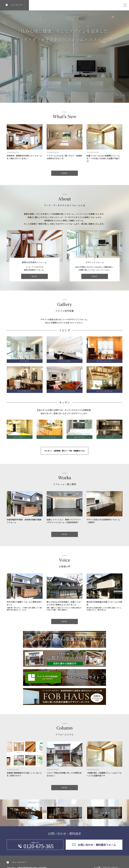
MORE (65, 175)
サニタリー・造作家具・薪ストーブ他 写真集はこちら (64, 452)
